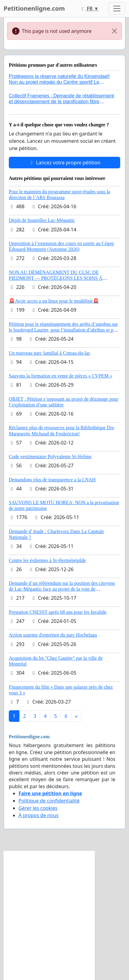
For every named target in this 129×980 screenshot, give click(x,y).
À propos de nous (39, 815)
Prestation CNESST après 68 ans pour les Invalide (58, 612)
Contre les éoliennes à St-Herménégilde (47, 560)
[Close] (114, 31)
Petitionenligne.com (34, 8)
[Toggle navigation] (117, 9)
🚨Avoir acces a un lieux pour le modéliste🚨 (54, 301)
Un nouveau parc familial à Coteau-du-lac (50, 353)
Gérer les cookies (38, 808)
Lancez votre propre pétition (64, 163)
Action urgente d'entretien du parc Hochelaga (53, 635)
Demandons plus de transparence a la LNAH (52, 480)
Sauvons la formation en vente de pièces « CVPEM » (61, 376)
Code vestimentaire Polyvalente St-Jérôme (50, 457)
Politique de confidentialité (49, 801)
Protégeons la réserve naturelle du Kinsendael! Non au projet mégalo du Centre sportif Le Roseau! (59, 82)
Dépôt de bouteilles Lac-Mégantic (42, 220)
